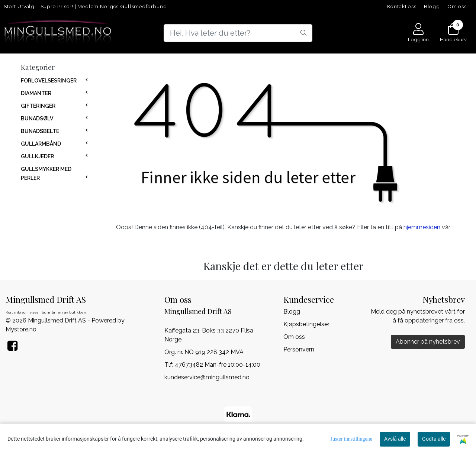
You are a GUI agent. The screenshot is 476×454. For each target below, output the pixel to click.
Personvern (299, 349)
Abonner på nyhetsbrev (428, 342)
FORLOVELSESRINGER (49, 81)
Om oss (457, 6)
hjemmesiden (422, 227)
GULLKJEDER (37, 156)
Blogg (432, 6)
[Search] (238, 33)
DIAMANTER (36, 93)
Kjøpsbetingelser (306, 324)
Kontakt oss (402, 6)
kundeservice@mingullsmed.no (207, 377)
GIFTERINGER (38, 106)
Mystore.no (21, 329)
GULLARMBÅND (41, 144)
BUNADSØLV (37, 119)
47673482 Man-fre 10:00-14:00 (218, 365)
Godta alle (434, 439)
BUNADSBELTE (40, 131)
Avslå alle (395, 439)
